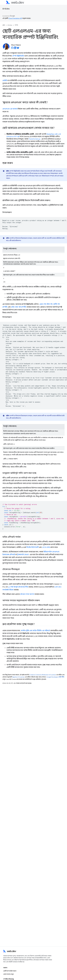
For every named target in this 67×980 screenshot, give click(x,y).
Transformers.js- (35, 139)
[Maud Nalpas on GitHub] (12, 48)
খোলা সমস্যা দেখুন (8, 974)
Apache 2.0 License (18, 677)
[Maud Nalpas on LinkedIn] (15, 48)
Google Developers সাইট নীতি (55, 677)
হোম (4, 25)
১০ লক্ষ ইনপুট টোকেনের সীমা (18, 587)
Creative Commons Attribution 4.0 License (43, 675)
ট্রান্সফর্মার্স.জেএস (23, 555)
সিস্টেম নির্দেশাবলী (33, 547)
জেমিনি (5, 81)
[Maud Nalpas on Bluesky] (18, 48)
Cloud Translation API (15, 18)
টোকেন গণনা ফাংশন (27, 594)
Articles (6, 9)
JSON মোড (46, 547)
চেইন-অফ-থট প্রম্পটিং (19, 307)
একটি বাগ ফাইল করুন (10, 971)
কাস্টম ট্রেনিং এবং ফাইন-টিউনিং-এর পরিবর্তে (35, 631)
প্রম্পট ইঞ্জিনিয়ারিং (18, 56)
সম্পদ (16, 25)
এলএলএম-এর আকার (10, 109)
